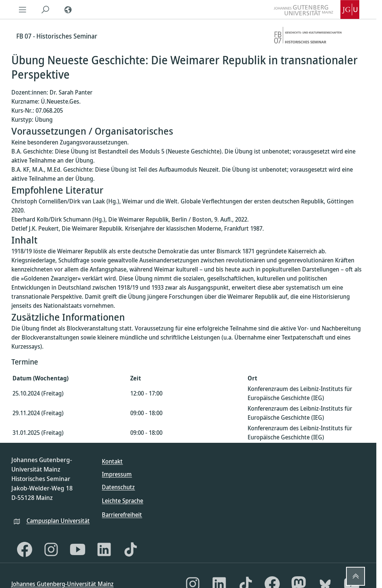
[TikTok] (131, 549)
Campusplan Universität (58, 521)
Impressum (117, 474)
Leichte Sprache (122, 501)
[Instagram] (51, 549)
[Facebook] (25, 549)
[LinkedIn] (104, 549)
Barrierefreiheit (122, 515)
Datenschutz (118, 487)
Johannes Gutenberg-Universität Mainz (62, 584)
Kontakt (112, 461)
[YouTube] (78, 549)
